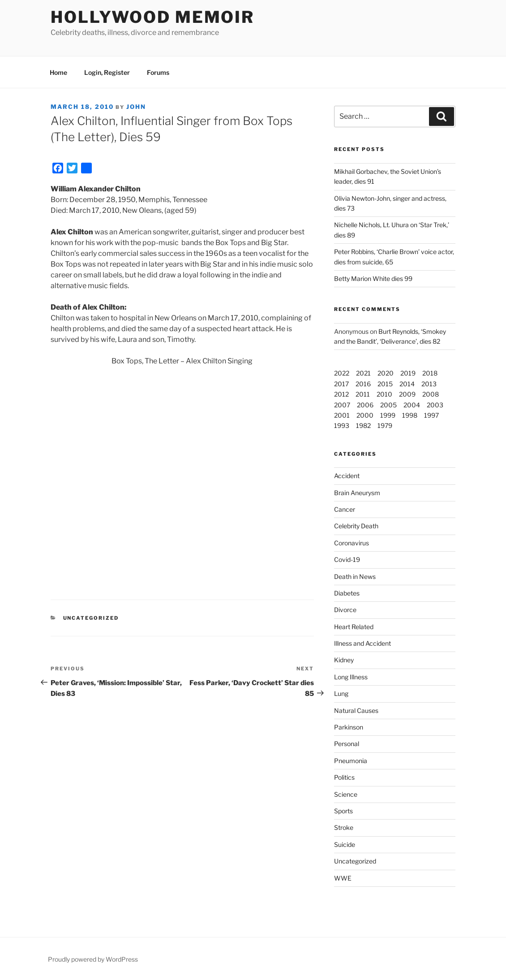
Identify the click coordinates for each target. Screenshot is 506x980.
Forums (158, 72)
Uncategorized (355, 861)
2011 (363, 394)
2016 (363, 384)
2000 (365, 415)
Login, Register (107, 72)
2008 (431, 394)
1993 (342, 425)
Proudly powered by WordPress (93, 959)
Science (346, 794)
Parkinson (349, 727)
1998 (410, 415)
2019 (408, 373)
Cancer (345, 509)
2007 (342, 405)
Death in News (355, 576)
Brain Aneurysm (357, 493)
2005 (388, 405)
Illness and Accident (362, 643)
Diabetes (347, 593)
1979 (385, 425)
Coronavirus (352, 543)
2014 (407, 384)
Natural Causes (356, 710)
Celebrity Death (356, 526)
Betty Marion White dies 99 (373, 278)
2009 (407, 394)
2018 (430, 373)
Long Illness (351, 677)
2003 (435, 405)
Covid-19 (347, 559)
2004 (412, 405)
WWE (343, 878)
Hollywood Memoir (152, 17)
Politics (344, 777)
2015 (385, 384)
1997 (431, 415)
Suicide (345, 844)
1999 (388, 415)
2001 (342, 415)
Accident (347, 476)
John (136, 107)
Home (58, 72)
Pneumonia (351, 761)
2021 (363, 373)
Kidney (344, 660)
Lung (341, 693)
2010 (384, 394)
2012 (341, 394)
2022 (342, 373)
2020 (386, 373)
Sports (343, 811)
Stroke (344, 827)
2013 (429, 384)
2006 (365, 405)
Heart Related (354, 627)
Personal (347, 744)
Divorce (345, 610)
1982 (363, 425)
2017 (341, 384)
